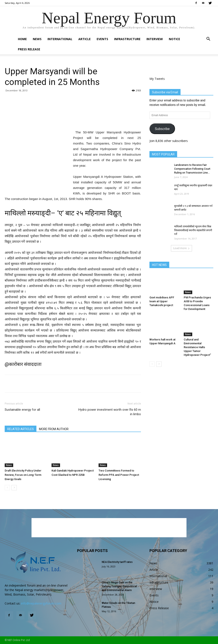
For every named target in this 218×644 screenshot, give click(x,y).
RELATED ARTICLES (21, 429)
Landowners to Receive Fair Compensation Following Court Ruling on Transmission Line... (192, 169)
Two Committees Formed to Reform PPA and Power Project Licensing (119, 475)
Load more (181, 248)
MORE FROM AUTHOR (54, 429)
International (60, 39)
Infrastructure (127, 39)
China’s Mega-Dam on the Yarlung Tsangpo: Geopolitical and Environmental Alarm (119, 586)
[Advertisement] (73, 119)
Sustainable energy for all (22, 410)
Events (102, 39)
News (37, 39)
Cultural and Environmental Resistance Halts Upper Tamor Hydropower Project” (197, 347)
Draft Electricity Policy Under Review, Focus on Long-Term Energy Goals (23, 475)
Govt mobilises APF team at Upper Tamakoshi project (162, 301)
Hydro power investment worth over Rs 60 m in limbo (110, 412)
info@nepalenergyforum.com (41, 603)
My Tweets (157, 79)
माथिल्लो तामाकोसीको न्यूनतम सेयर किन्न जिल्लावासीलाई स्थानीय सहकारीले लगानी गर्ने (193, 230)
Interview (155, 39)
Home (22, 39)
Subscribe (162, 129)
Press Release (29, 49)
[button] (208, 39)
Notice (174, 39)
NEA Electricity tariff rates (117, 562)
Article (85, 39)
